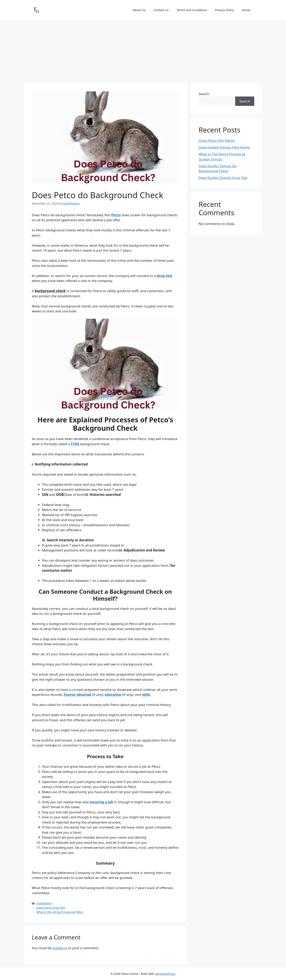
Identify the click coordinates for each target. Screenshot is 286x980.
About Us (139, 10)
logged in (60, 948)
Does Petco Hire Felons (217, 140)
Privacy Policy (225, 10)
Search (204, 94)
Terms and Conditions (192, 10)
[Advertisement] (143, 50)
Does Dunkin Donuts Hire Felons (224, 147)
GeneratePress (165, 974)
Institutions (44, 903)
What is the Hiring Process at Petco (60, 912)
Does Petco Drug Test (51, 908)
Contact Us (161, 10)
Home (246, 10)
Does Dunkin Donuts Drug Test (223, 178)
